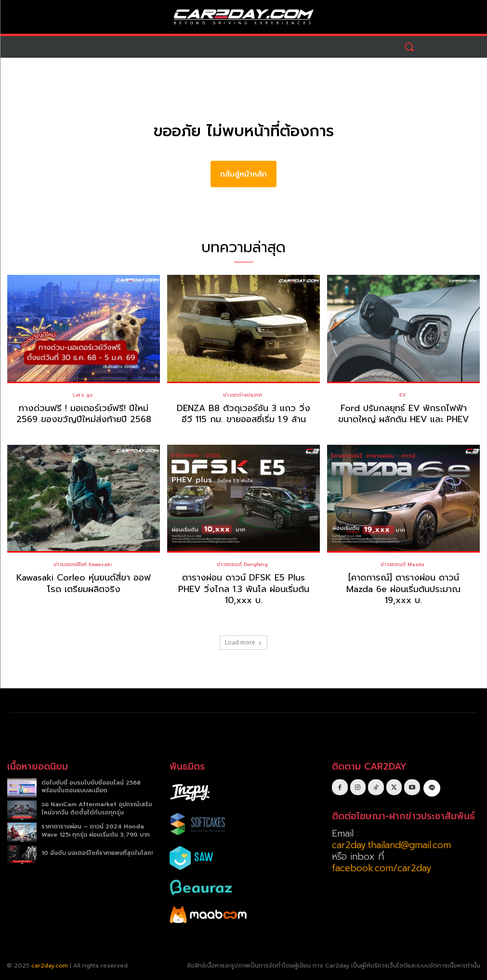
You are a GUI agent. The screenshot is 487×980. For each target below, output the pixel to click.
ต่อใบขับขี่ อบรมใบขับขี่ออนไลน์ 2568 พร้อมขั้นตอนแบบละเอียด (91, 786)
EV (402, 395)
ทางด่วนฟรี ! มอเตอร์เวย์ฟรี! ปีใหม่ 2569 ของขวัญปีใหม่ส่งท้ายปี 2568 (84, 414)
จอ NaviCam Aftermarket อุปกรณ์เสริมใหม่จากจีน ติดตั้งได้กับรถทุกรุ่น (97, 808)
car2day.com (50, 966)
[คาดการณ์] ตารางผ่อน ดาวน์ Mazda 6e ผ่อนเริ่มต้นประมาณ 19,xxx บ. (403, 589)
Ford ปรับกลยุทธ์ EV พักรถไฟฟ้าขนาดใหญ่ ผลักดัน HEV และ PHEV (404, 414)
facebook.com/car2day (382, 868)
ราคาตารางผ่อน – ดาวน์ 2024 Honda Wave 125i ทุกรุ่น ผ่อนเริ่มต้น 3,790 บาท (96, 831)
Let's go (83, 395)
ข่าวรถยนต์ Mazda (402, 565)
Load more (243, 642)
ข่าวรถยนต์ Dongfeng (242, 565)
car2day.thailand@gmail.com (391, 845)
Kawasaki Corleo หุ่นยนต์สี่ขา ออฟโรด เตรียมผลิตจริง (84, 583)
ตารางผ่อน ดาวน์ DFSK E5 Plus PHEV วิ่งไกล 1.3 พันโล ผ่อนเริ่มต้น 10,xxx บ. (244, 589)
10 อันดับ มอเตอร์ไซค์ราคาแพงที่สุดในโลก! (97, 852)
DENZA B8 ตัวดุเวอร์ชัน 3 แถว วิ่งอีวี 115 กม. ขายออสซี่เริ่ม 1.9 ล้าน (243, 414)
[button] (409, 47)
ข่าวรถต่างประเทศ (243, 395)
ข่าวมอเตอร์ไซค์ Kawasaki (83, 565)
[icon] (432, 787)
